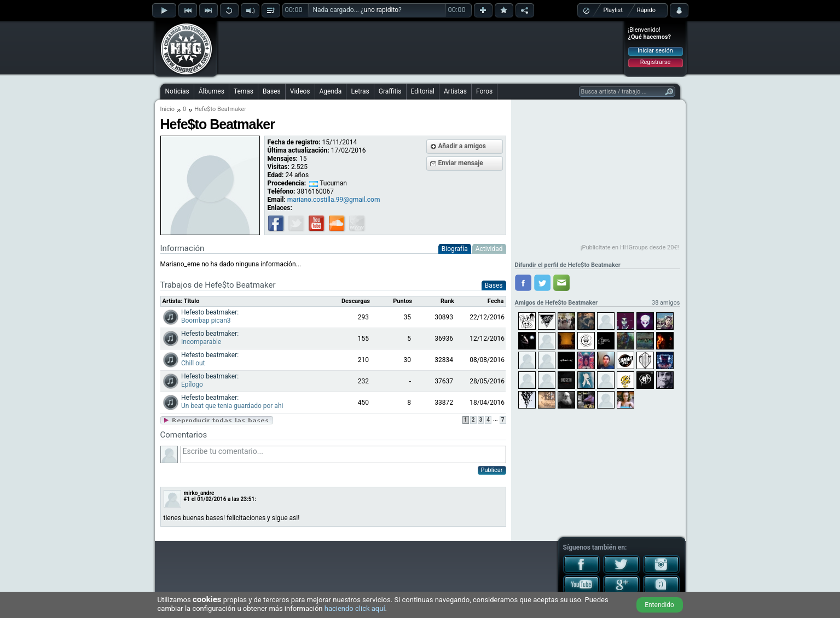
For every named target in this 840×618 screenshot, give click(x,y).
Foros (484, 91)
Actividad (489, 249)
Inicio (167, 109)
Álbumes (212, 91)
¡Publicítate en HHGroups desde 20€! (630, 247)
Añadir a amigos (462, 146)
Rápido (646, 10)
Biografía (455, 249)
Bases (272, 91)
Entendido (659, 605)
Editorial (423, 91)
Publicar (492, 470)
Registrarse (655, 62)
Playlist (613, 10)
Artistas (455, 91)
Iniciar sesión (655, 51)
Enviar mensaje (461, 163)
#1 (187, 499)
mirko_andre (199, 493)
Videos (300, 91)
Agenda (331, 91)
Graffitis (390, 91)
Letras (360, 91)
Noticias (177, 91)
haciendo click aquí (355, 608)
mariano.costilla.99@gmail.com (334, 200)
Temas (244, 91)
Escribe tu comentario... (343, 454)
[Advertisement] (421, 48)
